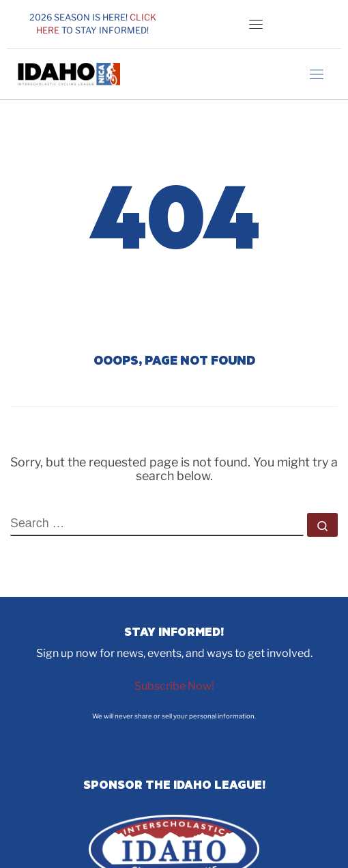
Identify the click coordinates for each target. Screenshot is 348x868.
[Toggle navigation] (256, 24)
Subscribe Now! (174, 686)
